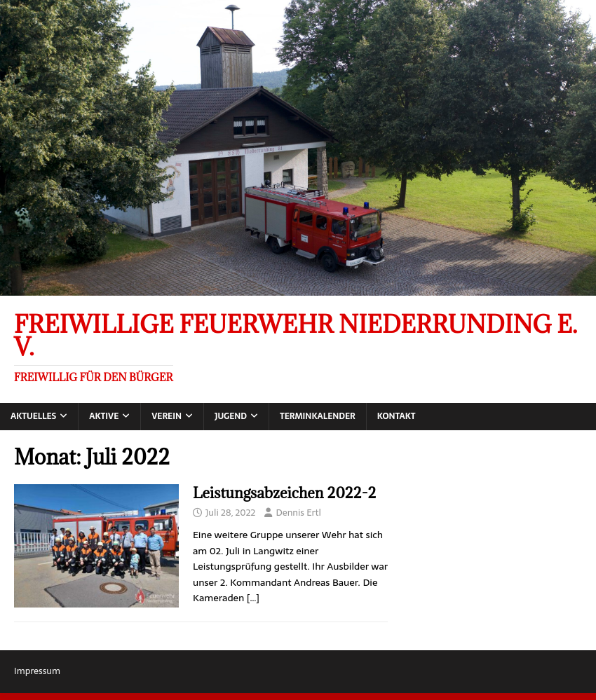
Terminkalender (318, 416)
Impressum (37, 671)
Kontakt (397, 416)
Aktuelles (33, 416)
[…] (253, 598)
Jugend (231, 416)
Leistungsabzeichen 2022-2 (284, 493)
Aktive (104, 416)
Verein (167, 416)
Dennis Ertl (298, 513)
